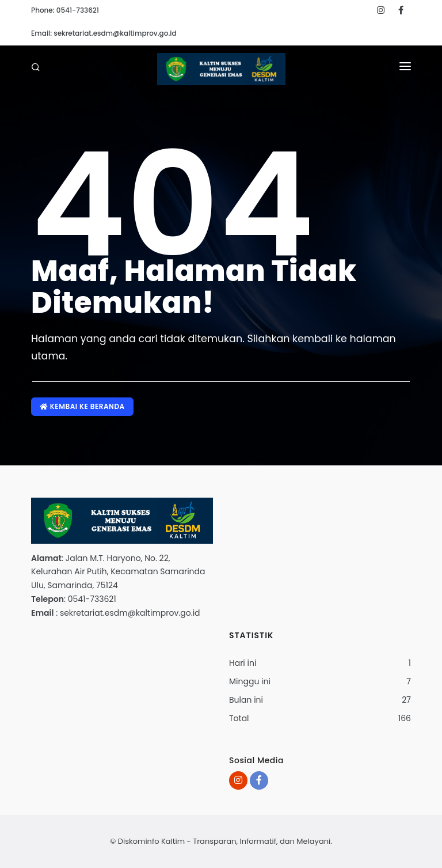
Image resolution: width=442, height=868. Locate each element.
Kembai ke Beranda (82, 406)
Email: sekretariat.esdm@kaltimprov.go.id (104, 33)
